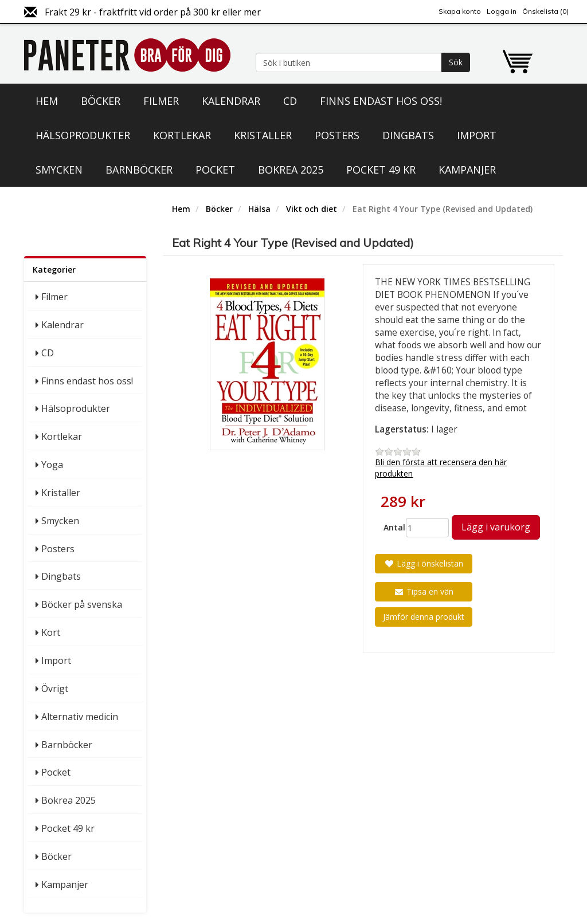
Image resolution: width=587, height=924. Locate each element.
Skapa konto (460, 11)
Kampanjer (467, 170)
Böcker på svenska (82, 604)
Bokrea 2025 (291, 170)
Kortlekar (182, 135)
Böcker (101, 101)
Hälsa (259, 209)
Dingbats (408, 135)
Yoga (52, 465)
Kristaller (263, 135)
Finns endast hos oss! (381, 101)
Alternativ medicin (80, 717)
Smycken (59, 170)
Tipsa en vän (424, 591)
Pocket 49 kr (381, 170)
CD (290, 101)
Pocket (215, 170)
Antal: (390, 527)
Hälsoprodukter (83, 135)
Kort (51, 632)
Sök (456, 62)
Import (477, 135)
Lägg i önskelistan (424, 563)
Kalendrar (231, 101)
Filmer (161, 101)
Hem (47, 101)
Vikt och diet (312, 209)
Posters (337, 135)
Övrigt (55, 689)
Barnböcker (139, 170)
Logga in (502, 11)
